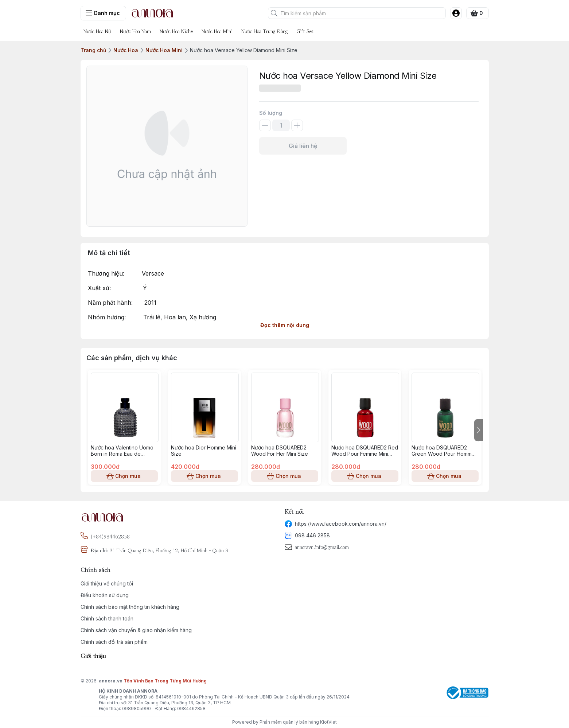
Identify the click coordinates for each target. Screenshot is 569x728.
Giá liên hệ (303, 146)
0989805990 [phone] (137, 708)
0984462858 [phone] (191, 708)
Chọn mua (124, 476)
